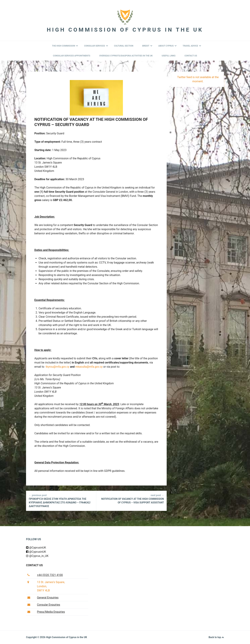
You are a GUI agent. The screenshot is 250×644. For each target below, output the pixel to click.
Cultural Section (124, 46)
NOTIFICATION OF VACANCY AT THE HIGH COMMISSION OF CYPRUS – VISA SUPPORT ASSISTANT (132, 499)
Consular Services (96, 46)
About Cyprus (167, 46)
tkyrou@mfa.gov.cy (57, 367)
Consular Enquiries (49, 605)
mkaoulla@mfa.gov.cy (89, 367)
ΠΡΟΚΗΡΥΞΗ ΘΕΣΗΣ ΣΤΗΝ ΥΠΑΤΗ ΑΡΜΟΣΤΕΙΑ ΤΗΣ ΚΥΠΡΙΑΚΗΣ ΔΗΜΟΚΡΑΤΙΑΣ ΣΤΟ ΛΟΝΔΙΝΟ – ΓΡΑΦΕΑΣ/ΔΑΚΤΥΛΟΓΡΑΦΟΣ (61, 501)
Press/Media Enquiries (51, 612)
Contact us (34, 565)
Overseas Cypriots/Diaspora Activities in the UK (126, 56)
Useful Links (169, 56)
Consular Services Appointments (72, 56)
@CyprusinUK (36, 548)
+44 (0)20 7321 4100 (50, 575)
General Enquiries (48, 598)
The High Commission (65, 46)
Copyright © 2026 (36, 637)
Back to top (216, 637)
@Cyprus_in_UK (37, 556)
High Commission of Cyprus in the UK (125, 30)
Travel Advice (192, 46)
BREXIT (147, 46)
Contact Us (191, 56)
